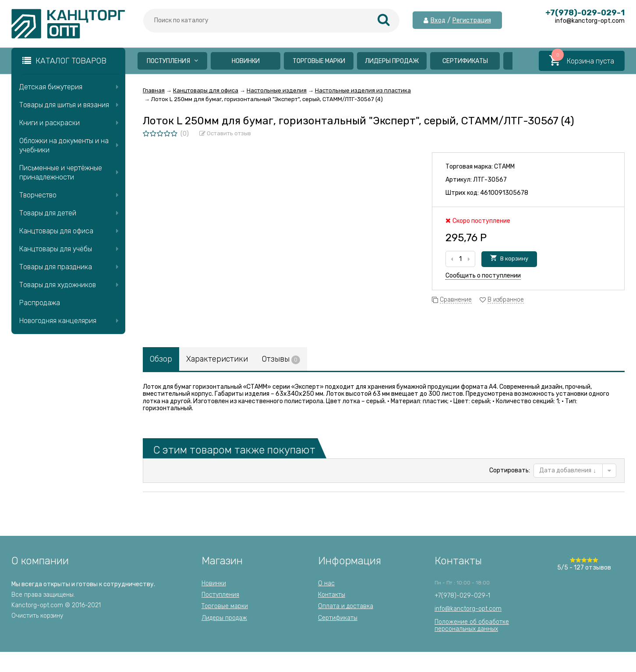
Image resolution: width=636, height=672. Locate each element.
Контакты (332, 595)
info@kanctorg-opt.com (468, 609)
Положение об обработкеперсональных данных (472, 625)
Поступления (172, 61)
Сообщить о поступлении (483, 276)
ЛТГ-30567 (490, 180)
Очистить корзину (37, 616)
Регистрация (472, 21)
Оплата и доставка (346, 606)
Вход (438, 21)
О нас (326, 583)
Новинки (246, 61)
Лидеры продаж (392, 61)
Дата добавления (568, 470)
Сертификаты (465, 61)
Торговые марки (319, 61)
